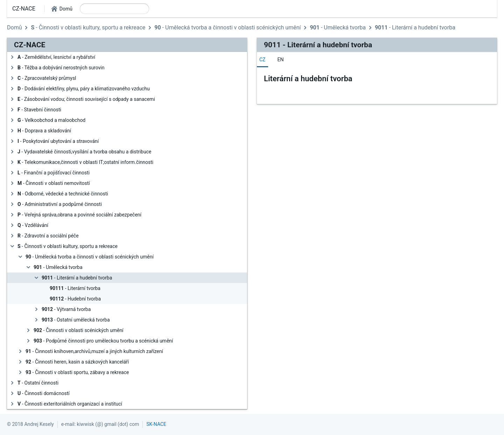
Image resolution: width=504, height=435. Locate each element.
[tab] (262, 60)
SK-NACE (156, 424)
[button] (62, 9)
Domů (14, 27)
